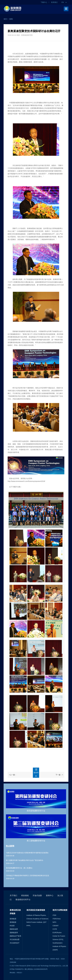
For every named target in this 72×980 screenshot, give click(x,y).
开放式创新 (37, 896)
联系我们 (54, 2)
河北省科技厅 (15, 943)
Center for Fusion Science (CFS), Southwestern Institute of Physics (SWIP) (59, 943)
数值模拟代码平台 (23, 900)
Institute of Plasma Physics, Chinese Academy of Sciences (37, 917)
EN (64, 2)
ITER (54, 915)
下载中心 (44, 2)
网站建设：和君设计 (16, 973)
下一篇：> (59, 775)
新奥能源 (13, 922)
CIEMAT (56, 926)
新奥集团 (13, 919)
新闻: (11, 19)
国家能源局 (14, 933)
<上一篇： (13, 775)
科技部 (12, 926)
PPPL (29, 926)
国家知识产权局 (15, 936)
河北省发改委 (15, 939)
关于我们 (13, 896)
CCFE (55, 929)
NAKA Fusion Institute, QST (37, 922)
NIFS (54, 922)
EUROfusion (57, 933)
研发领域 (25, 896)
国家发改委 (14, 929)
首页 (5, 19)
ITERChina (56, 919)
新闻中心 (50, 896)
